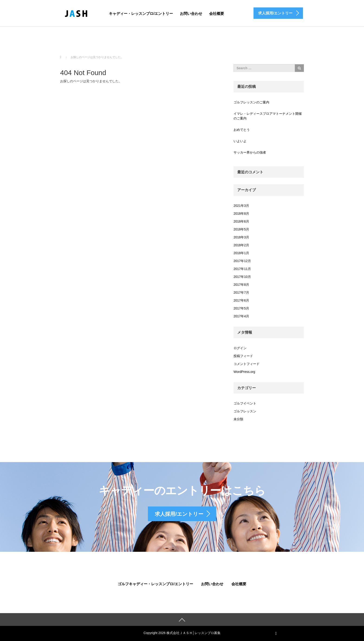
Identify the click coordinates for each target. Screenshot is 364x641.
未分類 (238, 419)
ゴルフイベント (245, 403)
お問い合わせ (191, 14)
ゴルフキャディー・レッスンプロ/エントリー (155, 584)
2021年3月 (241, 206)
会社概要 (217, 14)
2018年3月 (241, 237)
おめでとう (242, 130)
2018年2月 (241, 245)
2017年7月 (241, 293)
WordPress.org (244, 372)
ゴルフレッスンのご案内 (251, 102)
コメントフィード (247, 364)
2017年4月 (241, 316)
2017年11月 (242, 269)
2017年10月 (242, 277)
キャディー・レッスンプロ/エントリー (141, 14)
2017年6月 (241, 300)
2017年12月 (242, 261)
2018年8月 (241, 214)
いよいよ (240, 141)
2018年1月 (241, 253)
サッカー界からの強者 (250, 152)
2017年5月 (241, 308)
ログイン (240, 348)
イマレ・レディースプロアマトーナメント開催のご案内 (268, 116)
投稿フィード (243, 356)
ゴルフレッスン (245, 411)
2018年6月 (241, 221)
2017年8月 (241, 285)
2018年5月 (241, 229)
